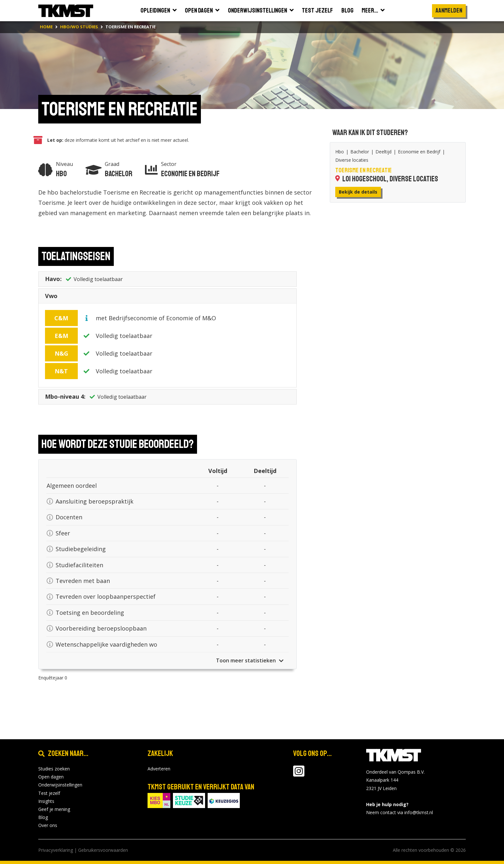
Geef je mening (54, 809)
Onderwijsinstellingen (60, 785)
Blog (43, 817)
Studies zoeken (54, 769)
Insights (46, 801)
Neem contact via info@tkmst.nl (400, 812)
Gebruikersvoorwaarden (103, 850)
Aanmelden (449, 10)
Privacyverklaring (56, 850)
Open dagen (51, 777)
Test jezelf (49, 793)
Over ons (48, 825)
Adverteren (159, 769)
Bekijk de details (358, 192)
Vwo (51, 297)
